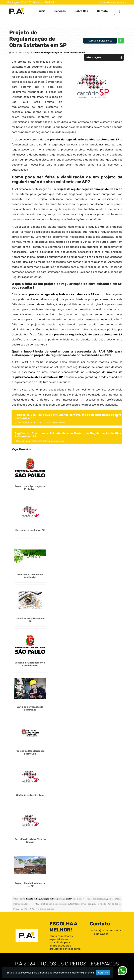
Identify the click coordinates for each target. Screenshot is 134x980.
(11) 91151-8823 (99, 934)
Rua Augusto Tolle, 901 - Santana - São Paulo (31, 2)
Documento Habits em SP (30, 530)
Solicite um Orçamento (100, 41)
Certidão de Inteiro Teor (30, 795)
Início (42, 11)
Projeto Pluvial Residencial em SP (30, 885)
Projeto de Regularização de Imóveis (30, 752)
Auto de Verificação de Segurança (30, 708)
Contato (102, 11)
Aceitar (103, 973)
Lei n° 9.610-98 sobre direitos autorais (37, 909)
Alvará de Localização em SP (30, 620)
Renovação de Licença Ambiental (30, 576)
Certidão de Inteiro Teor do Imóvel (30, 841)
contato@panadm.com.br (113, 2)
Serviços (60, 11)
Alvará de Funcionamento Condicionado (30, 664)
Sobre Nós (81, 11)
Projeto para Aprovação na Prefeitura (30, 488)
